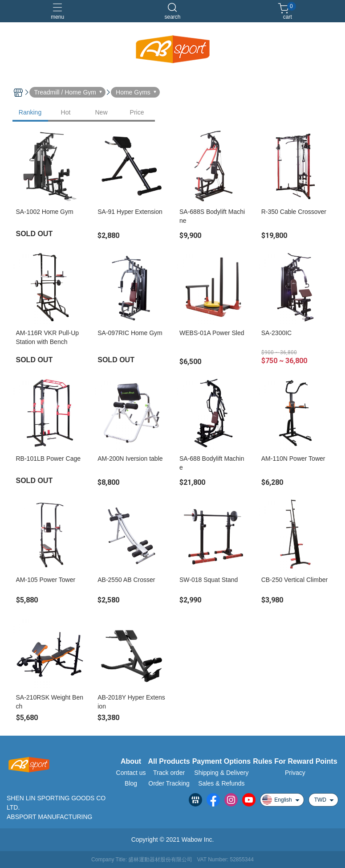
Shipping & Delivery (221, 773)
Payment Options (222, 762)
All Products (169, 762)
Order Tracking (169, 783)
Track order (169, 773)
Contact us (131, 773)
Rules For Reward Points (295, 762)
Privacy (295, 773)
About (131, 762)
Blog (131, 783)
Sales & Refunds (221, 783)
